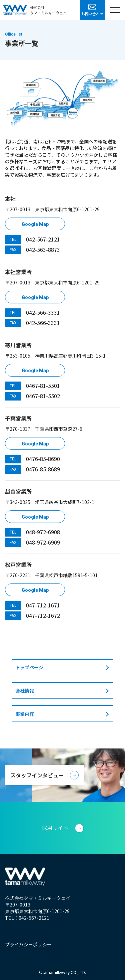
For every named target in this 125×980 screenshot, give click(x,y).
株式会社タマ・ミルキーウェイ (48, 10)
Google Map (35, 224)
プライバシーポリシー (28, 944)
